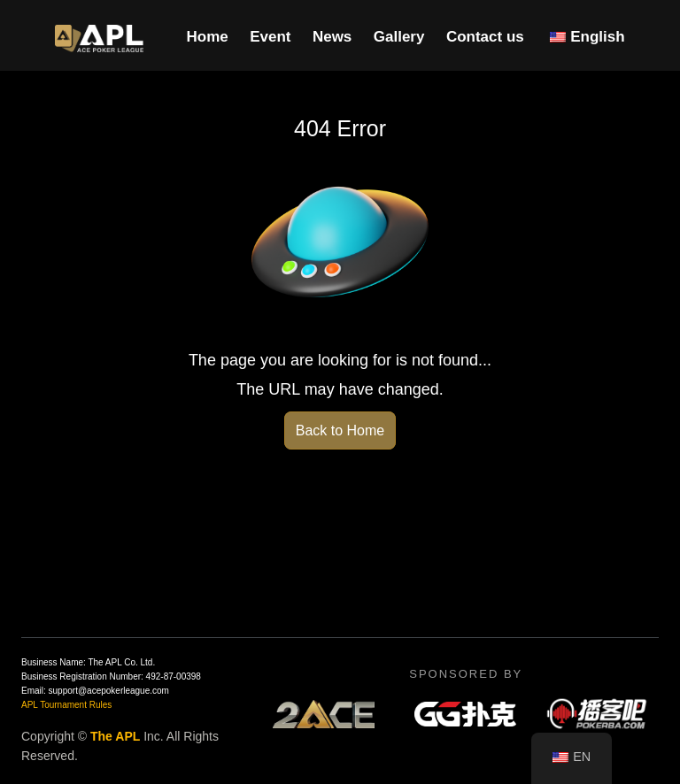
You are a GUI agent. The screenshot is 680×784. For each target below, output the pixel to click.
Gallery (399, 37)
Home (207, 37)
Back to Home (340, 430)
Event (270, 37)
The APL (115, 736)
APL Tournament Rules (66, 705)
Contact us (485, 37)
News (332, 37)
